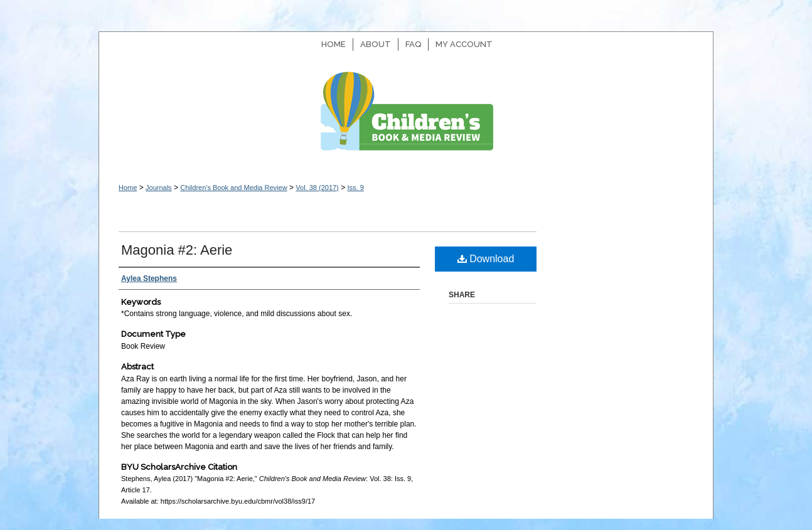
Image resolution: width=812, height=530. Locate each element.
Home (128, 188)
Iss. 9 (355, 188)
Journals (159, 188)
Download (486, 259)
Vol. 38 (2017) (317, 188)
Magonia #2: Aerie (177, 250)
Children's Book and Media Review (406, 118)
